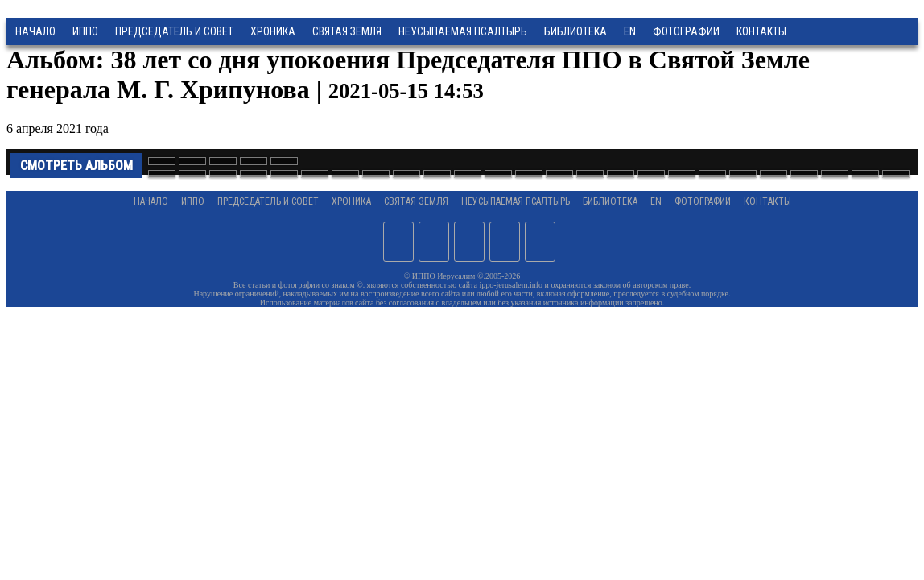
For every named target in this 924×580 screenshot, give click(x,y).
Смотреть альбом (76, 166)
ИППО (85, 31)
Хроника (273, 31)
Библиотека (575, 31)
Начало (35, 31)
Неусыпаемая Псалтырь (463, 31)
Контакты (767, 201)
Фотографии (703, 201)
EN (630, 31)
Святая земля (347, 31)
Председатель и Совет (174, 31)
